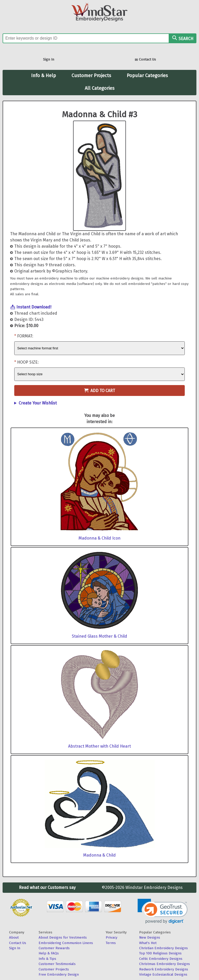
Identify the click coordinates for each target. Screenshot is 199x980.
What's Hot (148, 943)
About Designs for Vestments (63, 937)
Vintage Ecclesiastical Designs (163, 974)
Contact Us (145, 60)
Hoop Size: (28, 362)
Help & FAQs (49, 953)
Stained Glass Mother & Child (99, 636)
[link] (163, 911)
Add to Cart (100, 391)
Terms (111, 943)
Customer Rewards (54, 948)
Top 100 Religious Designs (160, 953)
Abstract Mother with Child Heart (99, 746)
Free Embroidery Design (59, 974)
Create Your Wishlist (38, 403)
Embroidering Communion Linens (66, 943)
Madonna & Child (99, 855)
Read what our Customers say (47, 887)
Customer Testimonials (57, 964)
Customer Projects (91, 76)
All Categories (100, 88)
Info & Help (44, 76)
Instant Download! (34, 307)
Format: (25, 336)
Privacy (112, 937)
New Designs (150, 937)
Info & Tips (47, 959)
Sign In (49, 59)
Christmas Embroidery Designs (165, 964)
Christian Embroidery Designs (164, 948)
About (14, 937)
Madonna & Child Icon (99, 538)
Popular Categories (147, 76)
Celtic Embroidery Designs (161, 959)
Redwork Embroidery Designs (164, 969)
